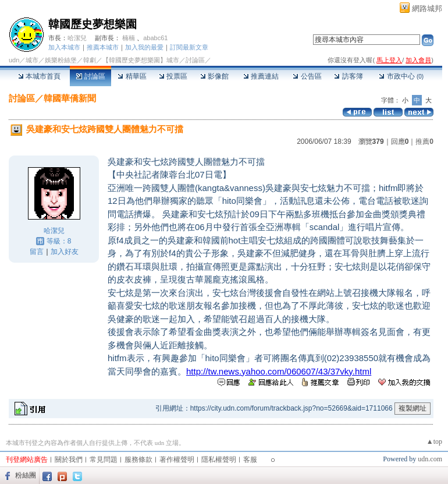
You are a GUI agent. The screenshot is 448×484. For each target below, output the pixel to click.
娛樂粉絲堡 (61, 60)
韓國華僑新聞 (70, 98)
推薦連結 (261, 76)
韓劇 (90, 60)
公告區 (307, 76)
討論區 (90, 76)
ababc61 (155, 38)
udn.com (430, 459)
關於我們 (69, 460)
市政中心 (401, 76)
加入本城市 (64, 47)
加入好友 (65, 252)
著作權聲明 (177, 460)
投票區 (173, 76)
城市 (32, 60)
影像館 (214, 76)
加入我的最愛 (144, 47)
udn (14, 60)
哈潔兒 (77, 38)
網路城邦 (427, 8)
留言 (37, 252)
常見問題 (104, 460)
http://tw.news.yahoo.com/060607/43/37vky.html (279, 371)
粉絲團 (26, 475)
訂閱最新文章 (189, 47)
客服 (250, 460)
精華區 (132, 76)
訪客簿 (348, 76)
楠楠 (129, 38)
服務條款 (138, 460)
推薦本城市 (103, 47)
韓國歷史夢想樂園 (93, 24)
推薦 (424, 142)
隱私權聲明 (219, 460)
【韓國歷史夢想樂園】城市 (141, 60)
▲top (434, 441)
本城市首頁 (39, 76)
